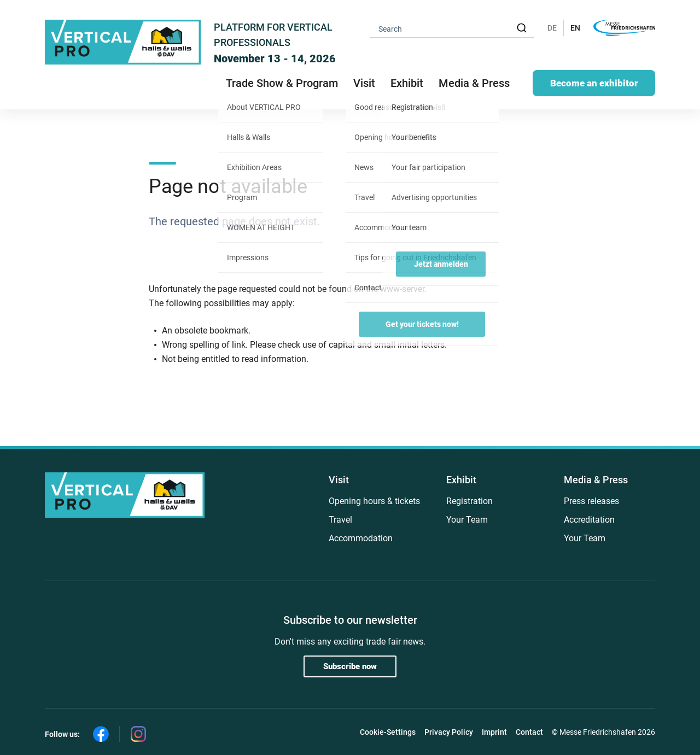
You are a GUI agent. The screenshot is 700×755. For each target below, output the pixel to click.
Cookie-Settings (388, 732)
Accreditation (589, 520)
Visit (339, 480)
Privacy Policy (449, 732)
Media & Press (474, 83)
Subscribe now (350, 666)
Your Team (467, 520)
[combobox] (452, 28)
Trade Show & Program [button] (282, 83)
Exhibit (461, 480)
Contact (529, 732)
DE (552, 28)
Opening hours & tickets (374, 501)
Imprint (494, 732)
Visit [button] (364, 83)
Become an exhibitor (594, 83)
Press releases (591, 501)
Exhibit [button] (407, 83)
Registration (469, 501)
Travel (340, 520)
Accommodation (361, 538)
